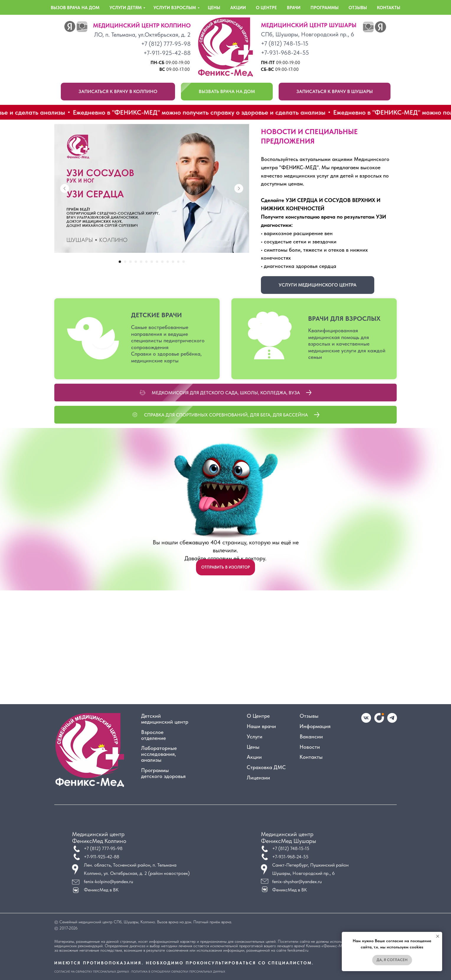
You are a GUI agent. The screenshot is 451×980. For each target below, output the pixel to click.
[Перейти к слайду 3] (130, 262)
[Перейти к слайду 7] (152, 262)
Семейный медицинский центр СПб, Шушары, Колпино (107, 922)
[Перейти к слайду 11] (173, 262)
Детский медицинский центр (165, 719)
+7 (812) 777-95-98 (166, 44)
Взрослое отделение (153, 735)
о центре (266, 8)
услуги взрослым (175, 8)
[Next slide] (239, 188)
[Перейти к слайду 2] (125, 262)
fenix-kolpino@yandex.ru (108, 881)
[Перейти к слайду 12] (178, 262)
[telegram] (392, 721)
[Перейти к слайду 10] (168, 262)
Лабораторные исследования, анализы (159, 754)
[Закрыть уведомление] (438, 936)
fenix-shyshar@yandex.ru (297, 881)
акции (238, 8)
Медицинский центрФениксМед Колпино (99, 837)
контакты (389, 8)
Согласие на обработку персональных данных (92, 971)
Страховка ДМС (266, 767)
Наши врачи (261, 726)
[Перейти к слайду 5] (141, 262)
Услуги (255, 737)
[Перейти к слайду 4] (136, 262)
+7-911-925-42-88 (167, 53)
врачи (294, 8)
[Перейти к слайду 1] (120, 262)
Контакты (311, 757)
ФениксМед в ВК (290, 890)
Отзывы (309, 716)
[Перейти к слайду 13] (184, 262)
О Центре (258, 716)
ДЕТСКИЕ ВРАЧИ (156, 315)
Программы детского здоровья (163, 773)
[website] (379, 721)
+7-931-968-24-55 (285, 53)
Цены (253, 747)
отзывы (358, 8)
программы (325, 8)
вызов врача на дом (75, 8)
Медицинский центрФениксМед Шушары (289, 837)
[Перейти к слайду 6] (146, 262)
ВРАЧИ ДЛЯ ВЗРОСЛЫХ (344, 318)
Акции (254, 757)
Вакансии (311, 737)
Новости (310, 747)
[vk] (366, 721)
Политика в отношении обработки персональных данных (178, 971)
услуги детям (126, 8)
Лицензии (258, 778)
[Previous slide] (65, 188)
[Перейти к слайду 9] (162, 262)
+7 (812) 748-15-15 (285, 43)
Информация (315, 726)
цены (214, 8)
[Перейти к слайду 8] (157, 262)
